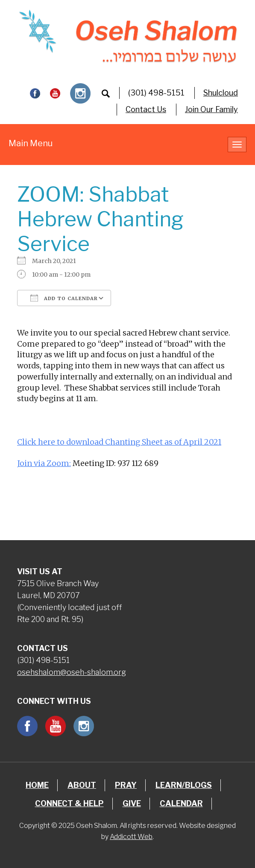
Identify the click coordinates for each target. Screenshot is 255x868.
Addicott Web (131, 837)
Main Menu (31, 143)
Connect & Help (69, 803)
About (82, 785)
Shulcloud (221, 93)
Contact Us (146, 109)
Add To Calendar (64, 298)
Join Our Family (211, 109)
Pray (126, 785)
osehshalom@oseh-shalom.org (72, 672)
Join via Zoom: (44, 463)
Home (37, 785)
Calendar (181, 803)
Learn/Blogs (184, 785)
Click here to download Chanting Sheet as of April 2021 (119, 442)
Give (132, 803)
